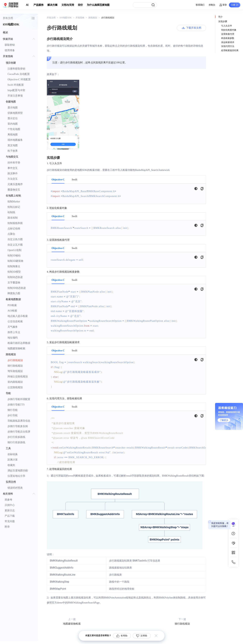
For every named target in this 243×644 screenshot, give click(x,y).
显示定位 (13, 118)
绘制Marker (14, 202)
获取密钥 (10, 45)
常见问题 (10, 521)
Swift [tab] (74, 180)
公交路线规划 (15, 387)
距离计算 (13, 460)
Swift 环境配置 (16, 85)
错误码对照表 (15, 488)
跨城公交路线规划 (18, 377)
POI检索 (12, 305)
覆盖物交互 (14, 190)
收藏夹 (11, 465)
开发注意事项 (15, 96)
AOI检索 (12, 311)
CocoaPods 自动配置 (19, 74)
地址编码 (13, 338)
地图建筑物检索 (16, 348)
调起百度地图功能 (18, 471)
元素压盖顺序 (15, 184)
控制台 (212, 5)
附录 (7, 527)
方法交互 (13, 179)
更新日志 (10, 511)
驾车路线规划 (15, 371)
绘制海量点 (14, 266)
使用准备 (10, 50)
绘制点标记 (14, 207)
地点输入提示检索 (18, 316)
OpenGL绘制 (15, 250)
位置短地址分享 (16, 476)
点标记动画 (14, 229)
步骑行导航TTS (16, 405)
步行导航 (13, 415)
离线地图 (13, 135)
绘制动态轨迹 (15, 277)
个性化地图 (14, 129)
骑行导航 (13, 410)
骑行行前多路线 (16, 442)
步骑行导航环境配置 (19, 399)
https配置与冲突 (16, 90)
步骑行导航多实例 (18, 426)
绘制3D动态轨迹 (17, 288)
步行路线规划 (15, 360)
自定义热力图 (15, 239)
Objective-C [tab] (58, 180)
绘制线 (11, 212)
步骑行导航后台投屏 (19, 432)
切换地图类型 (15, 113)
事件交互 (13, 168)
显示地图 (13, 108)
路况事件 (13, 173)
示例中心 (10, 505)
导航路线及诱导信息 (19, 421)
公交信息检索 (15, 321)
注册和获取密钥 (16, 69)
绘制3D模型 (14, 272)
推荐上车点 (14, 332)
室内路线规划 (15, 382)
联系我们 (200, 5)
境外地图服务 (15, 140)
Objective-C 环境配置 (19, 79)
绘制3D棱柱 (14, 256)
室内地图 (13, 124)
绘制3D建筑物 (15, 261)
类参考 (8, 500)
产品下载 (10, 516)
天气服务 (13, 327)
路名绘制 (13, 218)
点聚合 (11, 234)
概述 (5, 32)
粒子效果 (13, 151)
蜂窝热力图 (14, 293)
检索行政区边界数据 (19, 343)
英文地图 (13, 145)
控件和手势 (14, 163)
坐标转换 (13, 454)
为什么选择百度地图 (98, 5)
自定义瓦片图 (15, 245)
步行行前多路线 (16, 437)
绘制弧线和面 (15, 223)
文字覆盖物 (14, 283)
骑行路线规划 (15, 366)
